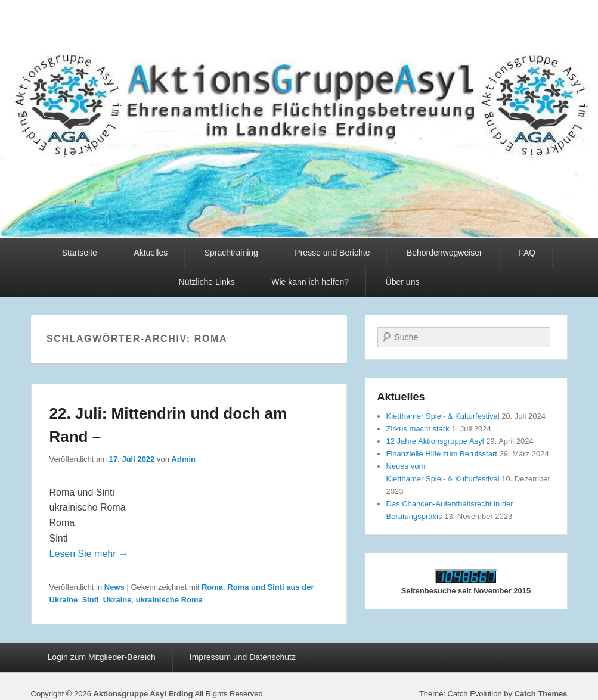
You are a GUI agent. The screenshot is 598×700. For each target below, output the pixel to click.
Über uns (403, 282)
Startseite (80, 253)
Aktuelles (151, 253)
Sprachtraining (231, 253)
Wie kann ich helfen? (310, 282)
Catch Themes (541, 694)
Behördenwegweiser (444, 253)
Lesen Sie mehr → (89, 554)
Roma (212, 587)
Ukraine (117, 600)
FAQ (527, 253)
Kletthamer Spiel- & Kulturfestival (443, 416)
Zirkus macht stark (418, 429)
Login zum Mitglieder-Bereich (102, 657)
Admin (184, 459)
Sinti (90, 600)
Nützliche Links (207, 282)
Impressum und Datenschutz (243, 657)
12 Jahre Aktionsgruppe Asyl (435, 441)
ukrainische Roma (169, 600)
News (114, 587)
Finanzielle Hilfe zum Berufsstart (442, 454)
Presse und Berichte (332, 253)
